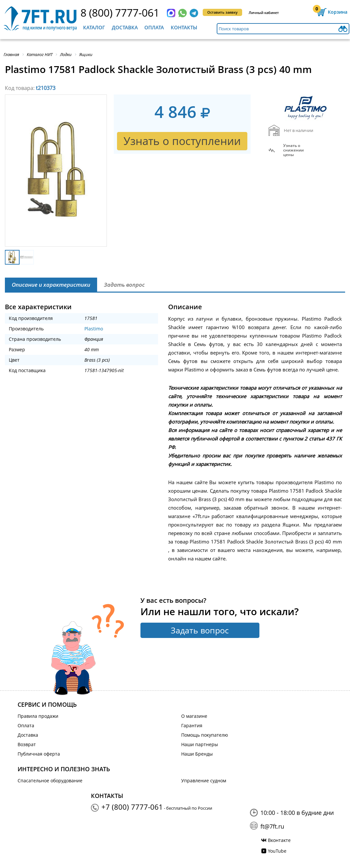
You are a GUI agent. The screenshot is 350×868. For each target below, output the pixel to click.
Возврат (27, 744)
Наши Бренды (197, 754)
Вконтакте (279, 840)
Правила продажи (38, 716)
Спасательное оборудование (50, 781)
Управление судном (204, 781)
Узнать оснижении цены (293, 150)
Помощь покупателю (205, 735)
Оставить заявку (222, 12)
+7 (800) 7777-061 (132, 807)
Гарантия (192, 725)
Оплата (154, 27)
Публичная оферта (39, 754)
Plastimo (94, 329)
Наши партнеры (200, 744)
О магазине (194, 716)
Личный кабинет (264, 13)
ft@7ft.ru (272, 826)
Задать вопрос (200, 630)
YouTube (277, 851)
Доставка (125, 27)
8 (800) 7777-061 (120, 13)
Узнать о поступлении (182, 141)
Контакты (184, 27)
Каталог (94, 27)
